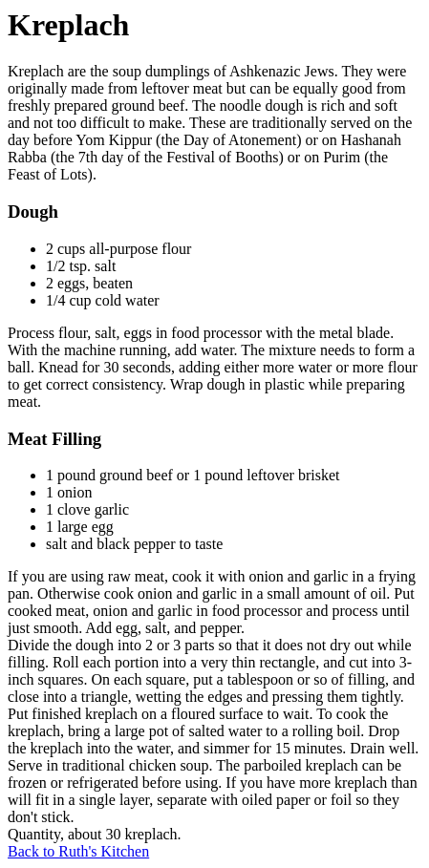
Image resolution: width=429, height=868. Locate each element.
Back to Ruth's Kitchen (78, 851)
